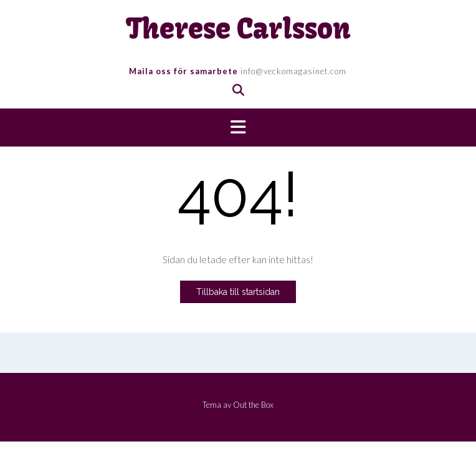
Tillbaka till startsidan (238, 292)
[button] (238, 128)
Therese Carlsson (238, 29)
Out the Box (253, 405)
